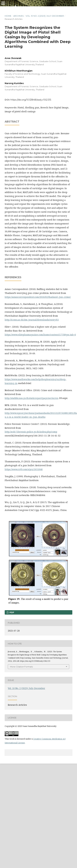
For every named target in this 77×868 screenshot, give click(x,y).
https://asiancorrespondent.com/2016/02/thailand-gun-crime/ (38, 297)
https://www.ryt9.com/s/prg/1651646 (24, 469)
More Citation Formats (21, 667)
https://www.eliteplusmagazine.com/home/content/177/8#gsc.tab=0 (40, 335)
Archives (19, 16)
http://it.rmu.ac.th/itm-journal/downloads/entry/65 (32, 320)
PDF (12, 612)
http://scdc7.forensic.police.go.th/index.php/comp (31, 432)
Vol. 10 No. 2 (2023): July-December (45, 16)
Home (8, 16)
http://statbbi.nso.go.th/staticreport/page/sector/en (31, 398)
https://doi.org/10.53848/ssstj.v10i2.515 (31, 100)
